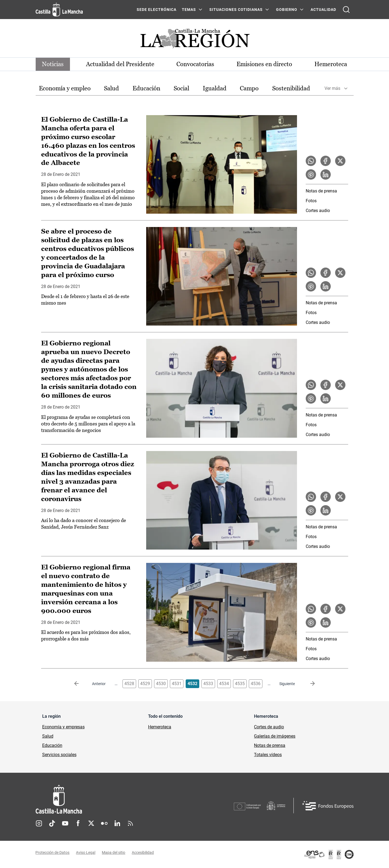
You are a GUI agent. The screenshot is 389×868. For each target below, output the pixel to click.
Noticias (53, 64)
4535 (240, 684)
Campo (249, 88)
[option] (65, 89)
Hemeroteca (331, 64)
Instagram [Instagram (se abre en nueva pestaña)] (39, 823)
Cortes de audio (269, 727)
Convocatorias (196, 64)
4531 (177, 684)
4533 (208, 684)
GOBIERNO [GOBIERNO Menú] (287, 10)
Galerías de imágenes (275, 736)
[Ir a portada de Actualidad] (195, 40)
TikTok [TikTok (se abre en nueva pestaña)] (52, 823)
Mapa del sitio (114, 852)
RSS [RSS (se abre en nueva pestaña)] (130, 823)
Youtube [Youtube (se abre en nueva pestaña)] (65, 823)
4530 (161, 684)
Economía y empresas (63, 727)
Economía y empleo (65, 88)
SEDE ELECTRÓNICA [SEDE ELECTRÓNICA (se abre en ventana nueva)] (157, 10)
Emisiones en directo (264, 64)
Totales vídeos (268, 755)
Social (181, 88)
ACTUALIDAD (323, 10)
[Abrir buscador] (346, 10)
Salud (111, 88)
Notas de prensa (321, 191)
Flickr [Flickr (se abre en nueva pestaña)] (104, 823)
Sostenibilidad (291, 88)
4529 (145, 684)
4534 (224, 684)
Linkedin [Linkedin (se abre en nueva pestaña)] (117, 823)
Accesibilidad (143, 852)
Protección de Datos (53, 852)
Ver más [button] (332, 89)
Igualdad (215, 88)
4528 (129, 684)
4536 (256, 684)
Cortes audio (318, 211)
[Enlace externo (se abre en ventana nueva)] (329, 854)
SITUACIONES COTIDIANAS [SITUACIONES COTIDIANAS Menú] (236, 10)
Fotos (311, 201)
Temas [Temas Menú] (189, 10)
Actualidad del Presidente (120, 64)
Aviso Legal (86, 852)
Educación (146, 88)
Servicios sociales (59, 755)
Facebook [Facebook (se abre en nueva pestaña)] (78, 823)
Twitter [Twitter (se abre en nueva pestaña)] (91, 823)
